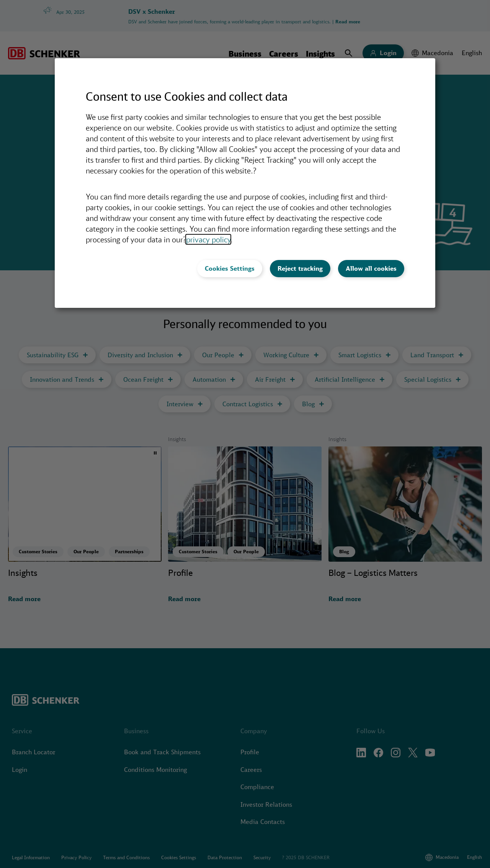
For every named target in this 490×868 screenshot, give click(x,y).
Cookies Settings (230, 268)
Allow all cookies (371, 268)
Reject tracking (300, 268)
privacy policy (208, 239)
